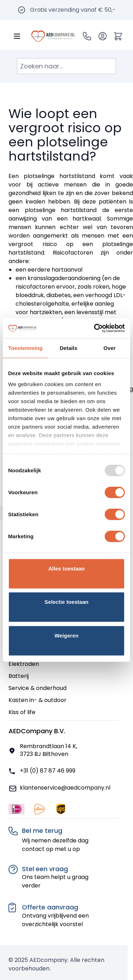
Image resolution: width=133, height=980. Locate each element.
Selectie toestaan (66, 602)
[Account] (103, 36)
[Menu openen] (17, 36)
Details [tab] (69, 348)
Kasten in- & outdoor (37, 700)
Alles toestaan (66, 568)
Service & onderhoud (37, 688)
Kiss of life (22, 712)
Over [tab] (110, 348)
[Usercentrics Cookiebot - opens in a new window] (95, 328)
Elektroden (24, 664)
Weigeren (66, 635)
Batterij (19, 676)
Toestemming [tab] (25, 348)
